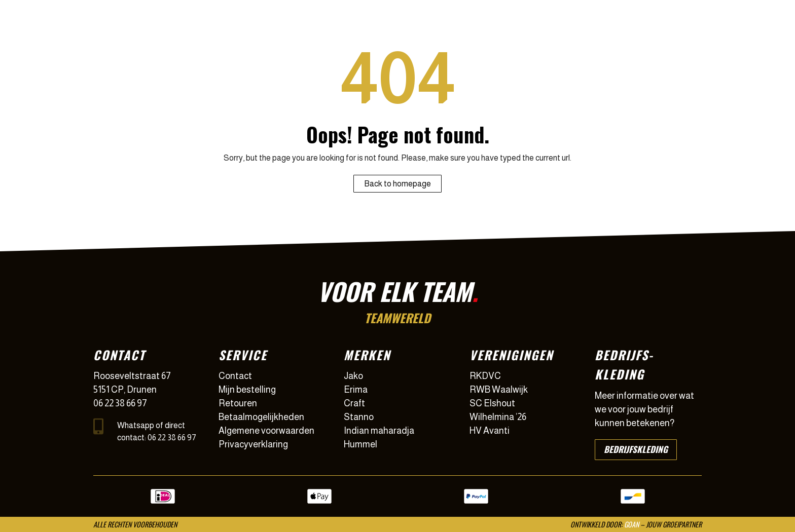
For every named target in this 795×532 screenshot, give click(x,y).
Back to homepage (397, 184)
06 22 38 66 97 (120, 403)
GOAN (631, 524)
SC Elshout (492, 403)
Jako (353, 376)
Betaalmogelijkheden (261, 417)
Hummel (360, 444)
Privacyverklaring (253, 444)
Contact (235, 376)
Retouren (238, 403)
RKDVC (485, 376)
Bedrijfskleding (636, 449)
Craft (354, 403)
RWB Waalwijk (499, 390)
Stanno (359, 417)
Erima (356, 390)
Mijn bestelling (247, 390)
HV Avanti (490, 431)
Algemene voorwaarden (266, 431)
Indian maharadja (379, 431)
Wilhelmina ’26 (498, 417)
